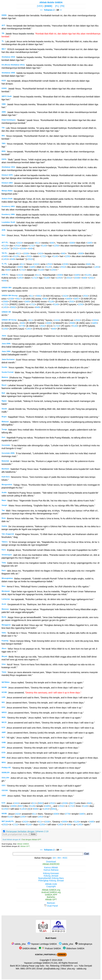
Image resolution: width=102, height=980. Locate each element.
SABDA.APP (51, 895)
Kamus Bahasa (51, 870)
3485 (90, 243)
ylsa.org (71, 969)
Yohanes (48, 10)
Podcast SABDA (50, 948)
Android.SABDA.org (51, 892)
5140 (44, 246)
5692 (13, 307)
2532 (17, 246)
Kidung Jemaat (51, 876)
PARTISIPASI (50, 955)
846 (52, 243)
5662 (39, 296)
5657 (77, 299)
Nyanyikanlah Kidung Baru (51, 878)
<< (41, 10)
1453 (5, 248)
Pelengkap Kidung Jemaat (51, 881)
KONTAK (39, 955)
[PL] (57, 6)
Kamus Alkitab (51, 867)
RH (59, 858)
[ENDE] (49, 6)
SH (54, 858)
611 (38, 243)
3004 (95, 320)
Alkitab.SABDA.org (51, 890)
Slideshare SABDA (74, 948)
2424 (20, 243)
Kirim (33, 834)
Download (51, 862)
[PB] (62, 6)
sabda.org (81, 969)
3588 (5, 302)
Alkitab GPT (25, 846)
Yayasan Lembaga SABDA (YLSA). (41, 963)
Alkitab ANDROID (51, 864)
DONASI (62, 955)
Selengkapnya (84, 944)
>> (61, 10)
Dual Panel (51, 906)
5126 (5, 246)
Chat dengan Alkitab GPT (31, 840)
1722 (32, 246)
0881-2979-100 (28, 969)
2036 (23, 248)
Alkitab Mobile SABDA (51, 2)
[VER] (40, 6)
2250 (56, 246)
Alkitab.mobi (51, 884)
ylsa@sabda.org (51, 969)
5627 (19, 299)
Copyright (51, 886)
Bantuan (51, 903)
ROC (65, 858)
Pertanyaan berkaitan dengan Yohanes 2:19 (27, 831)
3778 (22, 326)
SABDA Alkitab (28, 948)
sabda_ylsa (18, 944)
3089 (72, 243)
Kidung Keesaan (51, 873)
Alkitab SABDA (23, 844)
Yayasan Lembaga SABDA (42, 944)
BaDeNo (51, 897)
